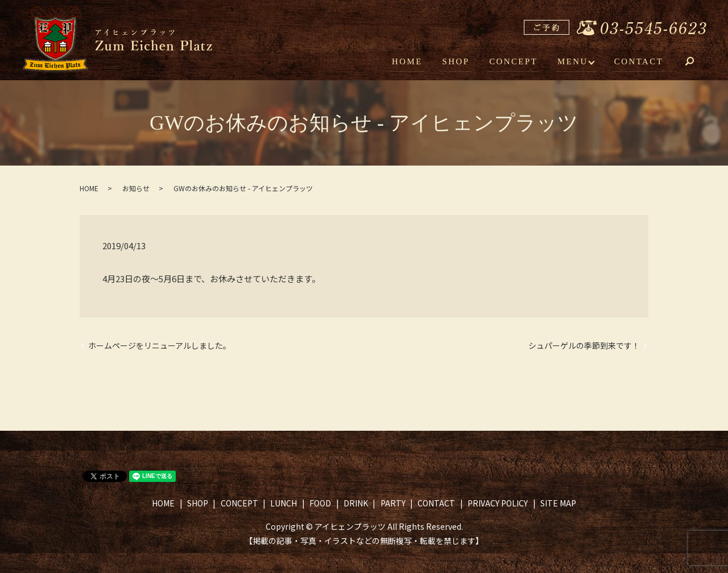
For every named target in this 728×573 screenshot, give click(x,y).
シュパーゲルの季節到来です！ (584, 346)
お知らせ (136, 188)
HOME (414, 61)
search (698, 63)
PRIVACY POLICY (498, 503)
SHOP (461, 61)
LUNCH (284, 503)
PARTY (393, 503)
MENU (574, 61)
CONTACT (640, 61)
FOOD (320, 503)
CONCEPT (516, 61)
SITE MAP (558, 503)
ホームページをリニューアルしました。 (160, 346)
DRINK (356, 503)
